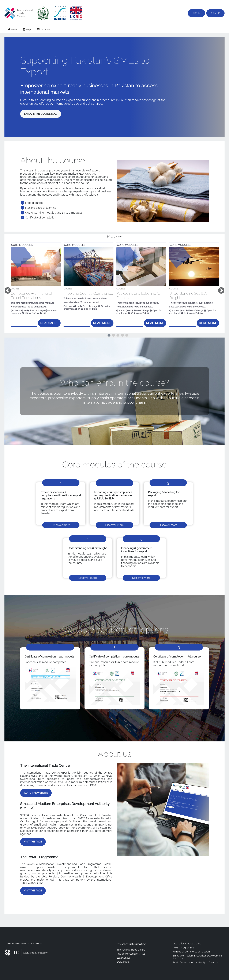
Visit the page (33, 842)
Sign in (196, 13)
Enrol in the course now (41, 114)
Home (12, 29)
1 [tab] (109, 335)
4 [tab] (122, 335)
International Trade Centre (187, 944)
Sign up (215, 13)
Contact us (44, 29)
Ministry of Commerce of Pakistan (191, 952)
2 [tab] (113, 335)
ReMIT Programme (183, 948)
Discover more (61, 525)
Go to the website (36, 793)
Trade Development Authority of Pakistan (195, 963)
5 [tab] (127, 335)
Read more (49, 323)
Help (27, 29)
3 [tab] (118, 335)
